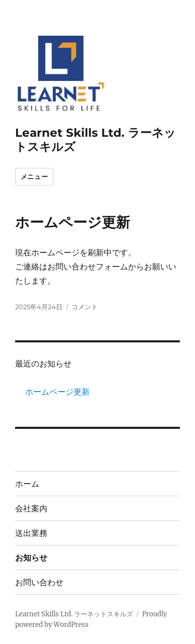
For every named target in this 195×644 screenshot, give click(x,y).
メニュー (34, 176)
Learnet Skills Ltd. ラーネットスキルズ (74, 614)
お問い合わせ (39, 582)
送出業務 (31, 533)
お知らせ (31, 558)
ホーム (27, 484)
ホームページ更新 (73, 222)
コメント (85, 307)
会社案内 (31, 509)
